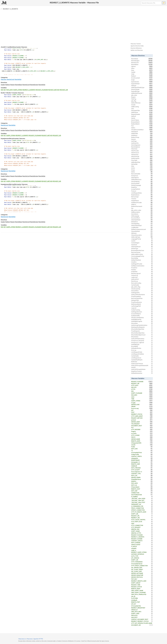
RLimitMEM (142, 346)
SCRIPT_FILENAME (142, 393)
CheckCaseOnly (142, 289)
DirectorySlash (142, 183)
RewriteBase (19, 85)
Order (142, 74)
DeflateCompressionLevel (142, 229)
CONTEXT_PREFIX (142, 456)
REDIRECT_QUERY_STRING (142, 552)
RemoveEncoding (142, 283)
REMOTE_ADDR (142, 441)
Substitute (142, 245)
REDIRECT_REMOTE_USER (142, 581)
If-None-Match (142, 487)
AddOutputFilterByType (142, 87)
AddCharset (142, 112)
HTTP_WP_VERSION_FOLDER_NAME (142, 623)
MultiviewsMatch (142, 304)
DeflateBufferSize (142, 348)
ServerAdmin (142, 291)
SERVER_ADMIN (142, 477)
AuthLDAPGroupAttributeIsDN (142, 365)
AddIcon (142, 204)
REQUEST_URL (142, 516)
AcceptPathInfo (142, 189)
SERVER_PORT (142, 405)
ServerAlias (142, 323)
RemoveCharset (142, 252)
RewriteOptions (142, 147)
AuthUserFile (142, 143)
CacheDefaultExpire (142, 360)
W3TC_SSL (142, 475)
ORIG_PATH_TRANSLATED (142, 594)
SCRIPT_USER (142, 614)
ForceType (142, 160)
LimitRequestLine (142, 358)
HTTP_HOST (142, 385)
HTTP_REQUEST (142, 527)
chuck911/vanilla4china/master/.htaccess (14, 47)
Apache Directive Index (137, 46)
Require (12, 85)
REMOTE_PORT (142, 602)
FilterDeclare (142, 155)
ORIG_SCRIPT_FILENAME (142, 592)
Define (142, 172)
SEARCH (142, 481)
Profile (142, 447)
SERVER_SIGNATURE (142, 575)
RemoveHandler (142, 174)
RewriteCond (10, 79)
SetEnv (142, 128)
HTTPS (142, 389)
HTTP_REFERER (142, 429)
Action (142, 168)
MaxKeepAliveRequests (142, 327)
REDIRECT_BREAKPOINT (142, 608)
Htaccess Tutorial (136, 44)
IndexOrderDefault (142, 225)
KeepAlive (142, 187)
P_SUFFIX (142, 546)
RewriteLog (142, 281)
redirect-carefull (142, 545)
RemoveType (142, 197)
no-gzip (142, 403)
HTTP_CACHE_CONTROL (142, 520)
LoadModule (142, 227)
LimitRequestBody (142, 193)
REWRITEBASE (142, 460)
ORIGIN (142, 406)
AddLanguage (142, 216)
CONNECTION (142, 493)
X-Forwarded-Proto (142, 452)
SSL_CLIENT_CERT (142, 571)
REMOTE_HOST (142, 489)
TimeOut (142, 199)
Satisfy (142, 118)
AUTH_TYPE (142, 556)
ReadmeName (142, 195)
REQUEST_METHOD (54, 90)
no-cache (142, 433)
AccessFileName (142, 314)
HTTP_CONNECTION (142, 525)
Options (142, 66)
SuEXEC (142, 367)
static (142, 397)
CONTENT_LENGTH (142, 541)
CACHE (142, 445)
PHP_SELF (142, 579)
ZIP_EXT (142, 604)
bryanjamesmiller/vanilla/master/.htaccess (14, 184)
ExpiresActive (142, 82)
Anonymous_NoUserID (142, 341)
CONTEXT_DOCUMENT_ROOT (142, 619)
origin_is (142, 550)
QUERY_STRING (18, 90)
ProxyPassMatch (142, 296)
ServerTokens (142, 120)
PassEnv (142, 270)
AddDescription (142, 212)
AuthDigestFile (142, 293)
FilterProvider (142, 151)
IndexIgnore (142, 132)
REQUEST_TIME (142, 585)
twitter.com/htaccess (137, 50)
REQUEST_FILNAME (142, 535)
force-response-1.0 (142, 472)
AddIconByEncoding (142, 254)
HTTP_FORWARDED (142, 562)
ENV (2, 90)
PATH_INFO (10, 90)
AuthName (142, 135)
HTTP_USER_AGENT (142, 416)
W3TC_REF (142, 491)
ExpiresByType (142, 91)
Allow (142, 68)
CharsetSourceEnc (142, 235)
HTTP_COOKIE (142, 435)
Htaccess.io (22, 639)
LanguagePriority (142, 239)
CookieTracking (142, 310)
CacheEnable (142, 356)
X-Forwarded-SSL (142, 606)
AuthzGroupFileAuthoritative (142, 325)
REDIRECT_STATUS (142, 414)
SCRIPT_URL (142, 514)
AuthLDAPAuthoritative (142, 339)
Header (3, 85)
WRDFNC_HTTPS (142, 533)
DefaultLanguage (142, 185)
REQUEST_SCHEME (142, 539)
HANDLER (142, 466)
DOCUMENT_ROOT (142, 426)
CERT (142, 523)
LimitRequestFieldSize (142, 354)
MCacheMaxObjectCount (142, 335)
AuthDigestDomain (142, 312)
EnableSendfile (142, 316)
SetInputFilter (142, 300)
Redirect (8, 85)
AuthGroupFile (142, 158)
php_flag (142, 101)
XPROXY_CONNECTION (142, 510)
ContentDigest (142, 243)
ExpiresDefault (142, 84)
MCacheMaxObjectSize (142, 333)
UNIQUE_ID (142, 610)
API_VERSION (142, 558)
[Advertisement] (83, 26)
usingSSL (142, 548)
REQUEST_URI (64, 90)
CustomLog (142, 275)
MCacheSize (142, 337)
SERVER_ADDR (142, 422)
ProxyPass (142, 268)
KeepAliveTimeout (142, 371)
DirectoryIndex (142, 89)
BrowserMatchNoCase (142, 250)
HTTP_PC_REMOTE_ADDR (142, 512)
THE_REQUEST (142, 424)
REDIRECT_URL (142, 518)
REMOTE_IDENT (142, 589)
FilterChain (142, 149)
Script (142, 80)
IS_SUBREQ (142, 497)
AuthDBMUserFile (142, 319)
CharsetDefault (142, 231)
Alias (142, 166)
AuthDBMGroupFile (142, 321)
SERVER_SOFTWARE (142, 573)
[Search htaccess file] (151, 3)
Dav (142, 208)
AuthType (142, 141)
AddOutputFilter (142, 162)
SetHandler (142, 164)
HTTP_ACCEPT (142, 470)
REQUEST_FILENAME (42, 90)
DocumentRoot (142, 218)
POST (142, 412)
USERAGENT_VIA (142, 504)
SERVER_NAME (142, 439)
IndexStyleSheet (142, 220)
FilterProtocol (142, 153)
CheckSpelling (142, 224)
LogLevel (142, 308)
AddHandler (142, 133)
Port (142, 126)
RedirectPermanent (142, 206)
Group (142, 170)
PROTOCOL (142, 615)
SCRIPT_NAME (142, 531)
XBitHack (142, 233)
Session (142, 139)
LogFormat (142, 277)
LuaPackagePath (142, 306)
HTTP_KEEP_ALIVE (142, 522)
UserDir (142, 241)
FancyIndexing (142, 181)
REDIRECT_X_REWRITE (10, 9)
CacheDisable (142, 285)
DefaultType (142, 249)
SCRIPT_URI (142, 560)
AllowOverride (142, 156)
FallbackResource (142, 179)
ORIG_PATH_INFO (142, 612)
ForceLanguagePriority (142, 256)
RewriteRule (18, 79)
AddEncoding (142, 107)
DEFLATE (142, 387)
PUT (142, 428)
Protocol (142, 191)
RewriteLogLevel (142, 273)
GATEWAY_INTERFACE (142, 554)
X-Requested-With (142, 443)
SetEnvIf (142, 116)
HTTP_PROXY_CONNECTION (142, 566)
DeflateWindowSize (142, 373)
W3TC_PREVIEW (142, 468)
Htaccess (4, 79)
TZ (142, 451)
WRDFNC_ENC (142, 529)
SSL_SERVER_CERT (142, 568)
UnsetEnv (142, 262)
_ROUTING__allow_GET (142, 500)
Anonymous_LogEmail (142, 342)
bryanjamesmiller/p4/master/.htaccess (13, 139)
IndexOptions (142, 178)
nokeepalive (142, 458)
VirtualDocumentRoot (142, 130)
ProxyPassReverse (142, 302)
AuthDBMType (142, 344)
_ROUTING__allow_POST (142, 502)
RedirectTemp (142, 137)
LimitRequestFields (142, 352)
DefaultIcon (142, 222)
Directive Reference (136, 48)
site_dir (142, 596)
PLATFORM (142, 598)
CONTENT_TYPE (142, 474)
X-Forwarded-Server (142, 564)
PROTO (142, 437)
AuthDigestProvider (142, 264)
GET (5, 90)
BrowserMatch (142, 122)
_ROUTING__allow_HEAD (142, 498)
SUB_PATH (142, 617)
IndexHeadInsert (142, 247)
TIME (142, 399)
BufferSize (142, 362)
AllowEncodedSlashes (142, 318)
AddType (142, 86)
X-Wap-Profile (142, 454)
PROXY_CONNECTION (142, 508)
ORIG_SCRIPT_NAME (142, 591)
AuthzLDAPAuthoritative (142, 295)
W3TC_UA (142, 485)
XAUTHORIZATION (142, 495)
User (142, 109)
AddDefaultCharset (142, 93)
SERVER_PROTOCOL (142, 577)
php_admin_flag (142, 287)
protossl (142, 420)
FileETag (142, 99)
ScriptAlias (142, 272)
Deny (142, 70)
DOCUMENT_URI (141, 625)
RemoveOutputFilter (142, 298)
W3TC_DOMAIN (142, 543)
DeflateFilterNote (142, 260)
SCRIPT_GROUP (142, 583)
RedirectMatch (142, 124)
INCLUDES (142, 395)
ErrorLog (142, 350)
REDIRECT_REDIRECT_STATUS (142, 621)
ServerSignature (142, 145)
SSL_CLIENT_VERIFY (142, 569)
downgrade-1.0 (142, 462)
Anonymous (142, 176)
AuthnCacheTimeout (142, 364)
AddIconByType (142, 237)
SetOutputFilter (142, 110)
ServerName (142, 214)
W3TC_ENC (142, 449)
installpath (142, 600)
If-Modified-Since (142, 479)
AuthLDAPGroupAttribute (142, 369)
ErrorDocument (142, 78)
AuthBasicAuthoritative (142, 266)
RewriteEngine (34, 85)
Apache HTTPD (38, 639)
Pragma (142, 431)
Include (142, 105)
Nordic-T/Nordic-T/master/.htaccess (12, 93)
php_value (142, 95)
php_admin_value (142, 210)
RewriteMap (142, 258)
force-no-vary (142, 408)
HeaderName (142, 201)
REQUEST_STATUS (142, 587)
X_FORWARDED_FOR (142, 506)
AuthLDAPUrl (142, 279)
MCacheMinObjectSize (142, 329)
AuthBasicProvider (142, 202)
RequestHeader (142, 114)
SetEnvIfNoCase (142, 103)
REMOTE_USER (142, 464)
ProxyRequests (142, 331)
